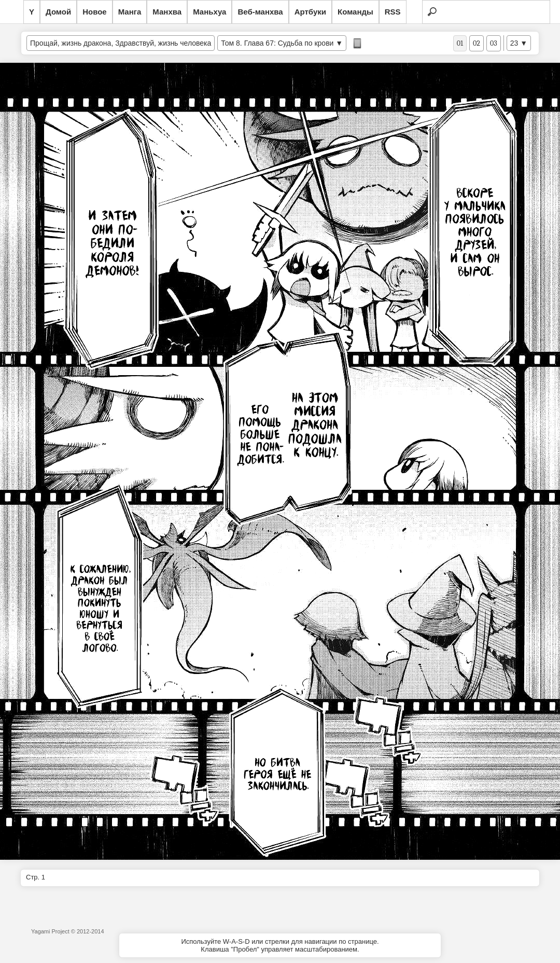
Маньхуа (209, 12)
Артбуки (310, 12)
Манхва (167, 12)
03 (494, 43)
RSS (393, 12)
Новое (95, 12)
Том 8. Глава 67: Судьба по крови (277, 43)
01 (460, 43)
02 (477, 43)
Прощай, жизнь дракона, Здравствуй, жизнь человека (121, 43)
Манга (130, 12)
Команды (355, 12)
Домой (58, 12)
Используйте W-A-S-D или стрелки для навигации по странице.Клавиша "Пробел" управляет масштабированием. (280, 945)
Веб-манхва (260, 12)
